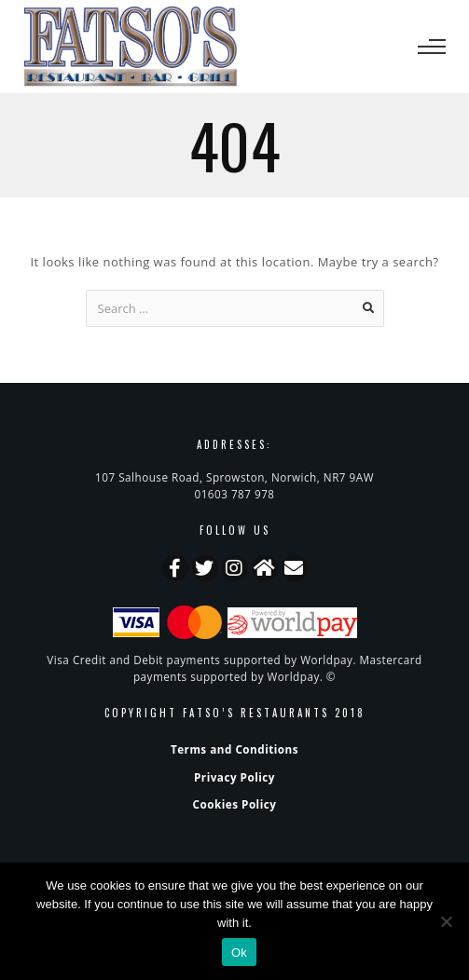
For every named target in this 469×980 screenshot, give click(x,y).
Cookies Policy (235, 804)
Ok (239, 953)
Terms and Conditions (234, 749)
